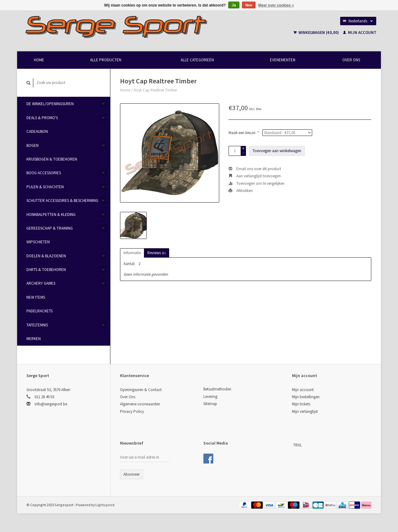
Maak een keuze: (243, 133)
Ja (234, 5)
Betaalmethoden (217, 389)
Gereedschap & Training (50, 228)
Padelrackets (39, 311)
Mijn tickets (301, 404)
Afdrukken (241, 191)
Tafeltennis (37, 325)
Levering (210, 397)
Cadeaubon (37, 131)
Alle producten (106, 60)
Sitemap (210, 404)
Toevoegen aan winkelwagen (277, 151)
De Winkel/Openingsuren (50, 104)
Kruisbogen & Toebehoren (52, 159)
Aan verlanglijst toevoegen (255, 176)
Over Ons (351, 60)
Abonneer (132, 474)
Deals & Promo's (42, 118)
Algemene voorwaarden (140, 404)
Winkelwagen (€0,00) (317, 33)
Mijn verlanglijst (305, 411)
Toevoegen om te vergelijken (257, 183)
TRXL (298, 445)
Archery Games (41, 283)
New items (36, 297)
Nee (249, 5)
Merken (34, 339)
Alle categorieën (197, 60)
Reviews (157, 253)
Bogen (32, 145)
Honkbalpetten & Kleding (51, 215)
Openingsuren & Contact (141, 390)
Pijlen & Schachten (45, 187)
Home (39, 60)
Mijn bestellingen (306, 397)
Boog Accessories (44, 173)
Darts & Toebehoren (46, 270)
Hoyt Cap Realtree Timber (155, 90)
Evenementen (283, 60)
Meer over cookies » (276, 5)
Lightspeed (105, 505)
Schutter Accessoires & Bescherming (62, 201)
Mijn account (360, 33)
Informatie (132, 253)
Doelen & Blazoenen (46, 256)
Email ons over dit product (255, 169)
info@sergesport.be (51, 404)
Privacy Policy (132, 411)
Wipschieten (38, 242)
